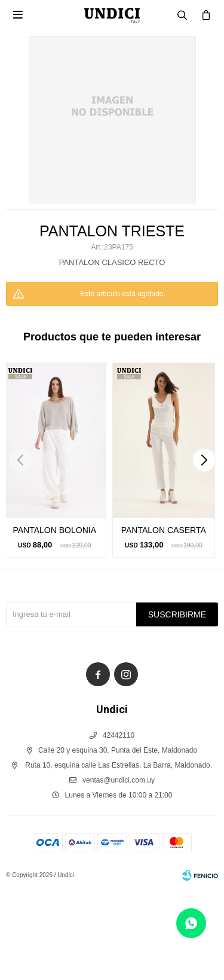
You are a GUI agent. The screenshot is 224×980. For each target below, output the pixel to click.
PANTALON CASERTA (164, 530)
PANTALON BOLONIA (54, 530)
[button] (204, 460)
